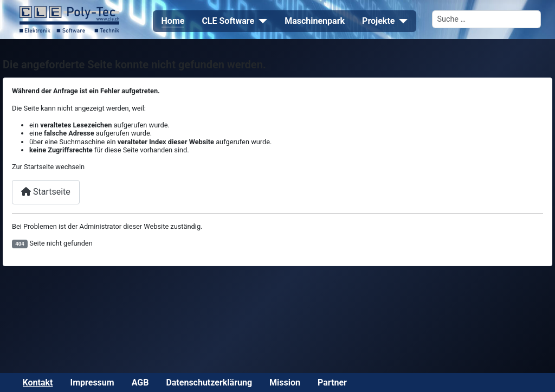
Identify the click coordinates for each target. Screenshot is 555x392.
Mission (285, 383)
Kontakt (38, 383)
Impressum (92, 383)
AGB (140, 383)
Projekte (378, 21)
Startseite (46, 192)
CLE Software (228, 21)
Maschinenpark (315, 21)
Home (173, 21)
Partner (332, 383)
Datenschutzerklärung (209, 383)
